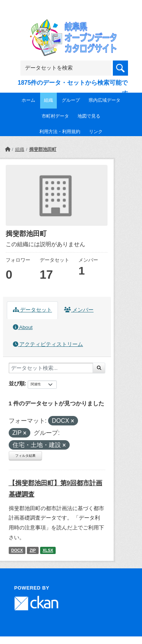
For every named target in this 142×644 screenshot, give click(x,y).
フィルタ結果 (25, 456)
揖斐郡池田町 (43, 149)
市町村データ (55, 116)
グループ (71, 100)
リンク (96, 132)
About (23, 327)
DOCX (17, 550)
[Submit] (99, 368)
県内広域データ (105, 100)
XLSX (48, 550)
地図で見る (89, 116)
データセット (33, 310)
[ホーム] (8, 149)
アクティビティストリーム (48, 344)
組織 (48, 100)
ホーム (28, 100)
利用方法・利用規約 (60, 132)
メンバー (79, 310)
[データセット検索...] (51, 368)
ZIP (33, 550)
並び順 (17, 383)
